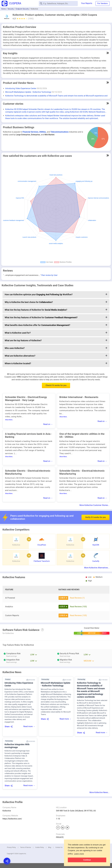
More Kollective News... (100, 792)
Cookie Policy (40, 847)
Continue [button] (87, 860)
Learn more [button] (79, 854)
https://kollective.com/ (12, 819)
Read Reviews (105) (78, 615)
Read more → (29, 726)
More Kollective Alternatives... (97, 568)
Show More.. (9, 420)
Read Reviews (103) (78, 607)
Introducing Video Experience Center (21, 88)
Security (11, 9)
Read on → (48, 424)
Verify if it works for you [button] (95, 511)
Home (3, 9)
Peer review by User (49, 275)
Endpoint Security (22, 9)
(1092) (31, 19)
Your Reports (87, 3)
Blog (50, 847)
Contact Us (59, 847)
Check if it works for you (56, 385)
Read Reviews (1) (77, 598)
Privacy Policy (11, 847)
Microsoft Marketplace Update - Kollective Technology (28, 92)
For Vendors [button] (103, 3)
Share (7, 727)
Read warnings (11, 656)
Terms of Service (26, 847)
